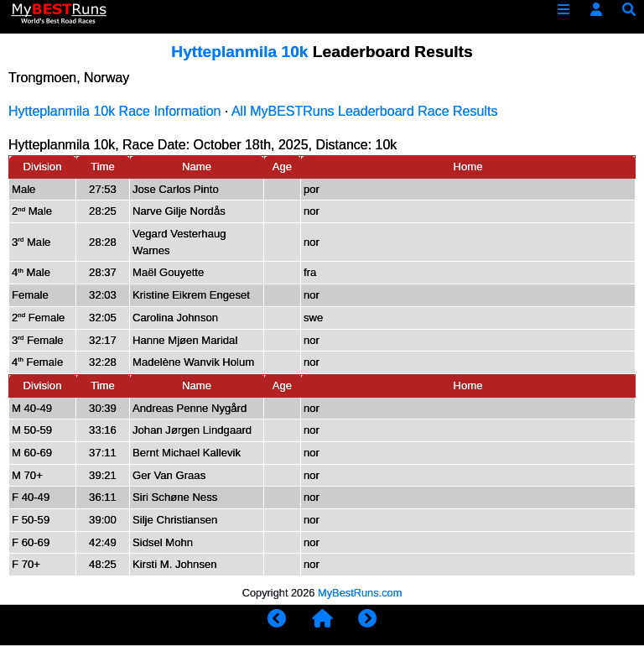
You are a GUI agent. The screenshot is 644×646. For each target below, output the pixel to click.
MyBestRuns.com (360, 593)
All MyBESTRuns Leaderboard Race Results (364, 111)
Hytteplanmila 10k (239, 52)
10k (387, 145)
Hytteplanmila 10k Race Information (114, 111)
